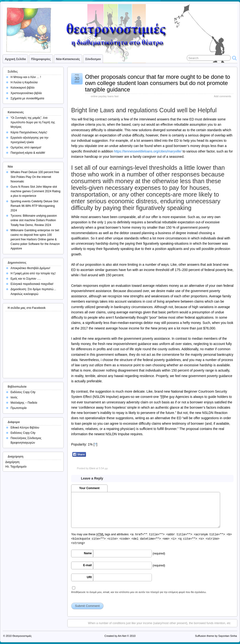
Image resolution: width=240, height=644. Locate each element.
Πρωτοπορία (19, 408)
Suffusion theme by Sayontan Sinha (216, 636)
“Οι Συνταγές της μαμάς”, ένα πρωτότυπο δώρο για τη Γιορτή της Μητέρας (33, 122)
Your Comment (89, 488)
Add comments (223, 96)
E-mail (87, 565)
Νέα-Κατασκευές (68, 59)
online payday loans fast (105, 96)
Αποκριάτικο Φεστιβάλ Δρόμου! (30, 268)
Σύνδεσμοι (93, 59)
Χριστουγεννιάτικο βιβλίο (26, 93)
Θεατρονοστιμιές (22, 636)
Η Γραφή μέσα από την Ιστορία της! (33, 273)
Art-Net (122, 636)
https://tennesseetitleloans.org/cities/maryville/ (148, 151)
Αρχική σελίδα (15, 59)
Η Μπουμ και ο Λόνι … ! (26, 77)
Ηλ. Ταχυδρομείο (16, 467)
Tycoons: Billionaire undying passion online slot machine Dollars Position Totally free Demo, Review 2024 (34, 220)
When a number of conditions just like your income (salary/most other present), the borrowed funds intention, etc (159, 623)
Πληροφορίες (41, 59)
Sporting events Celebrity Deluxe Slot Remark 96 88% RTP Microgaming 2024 (34, 206)
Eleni (92, 468)
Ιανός (14, 397)
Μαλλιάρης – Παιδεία (24, 403)
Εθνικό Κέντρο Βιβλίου (25, 428)
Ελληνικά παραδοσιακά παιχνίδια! (32, 284)
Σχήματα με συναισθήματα (27, 98)
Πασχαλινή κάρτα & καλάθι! (28, 153)
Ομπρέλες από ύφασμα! (26, 147)
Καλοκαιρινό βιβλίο (23, 88)
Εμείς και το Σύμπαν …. (26, 279)
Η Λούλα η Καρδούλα (24, 82)
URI (89, 577)
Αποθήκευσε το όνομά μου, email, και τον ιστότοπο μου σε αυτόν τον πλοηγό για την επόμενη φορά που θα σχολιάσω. (139, 592)
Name (88, 553)
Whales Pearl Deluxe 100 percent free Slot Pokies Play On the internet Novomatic (35, 177)
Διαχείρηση (12, 462)
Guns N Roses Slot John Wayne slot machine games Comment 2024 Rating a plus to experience (35, 191)
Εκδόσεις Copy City (23, 392)
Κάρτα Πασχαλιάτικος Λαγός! (29, 132)
